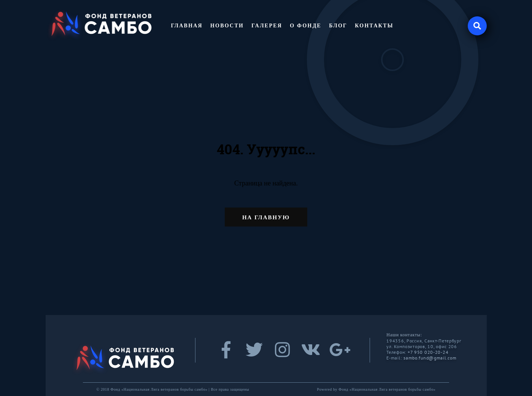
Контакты (374, 26)
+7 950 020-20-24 (428, 352)
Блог (338, 26)
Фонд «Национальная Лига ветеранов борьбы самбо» (387, 389)
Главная (187, 26)
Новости (227, 26)
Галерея (267, 26)
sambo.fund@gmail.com (430, 358)
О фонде (306, 26)
